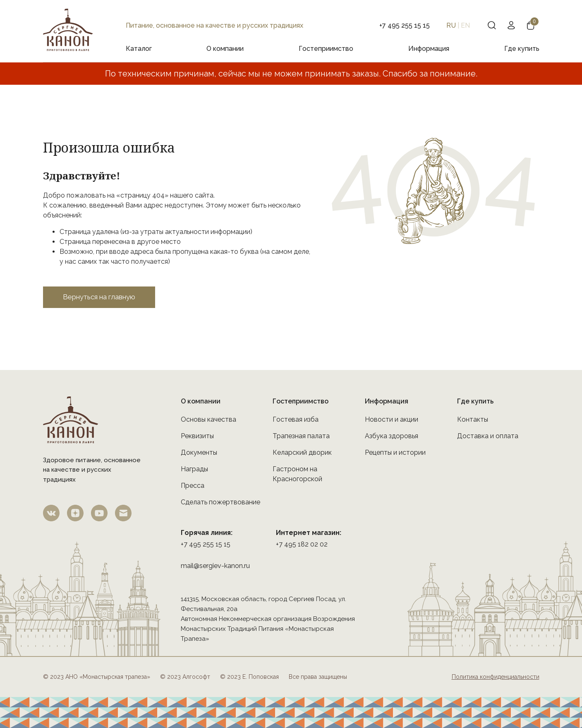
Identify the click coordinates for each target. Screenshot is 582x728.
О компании (225, 49)
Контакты (473, 419)
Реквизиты (197, 436)
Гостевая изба (296, 419)
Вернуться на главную (99, 297)
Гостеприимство (326, 49)
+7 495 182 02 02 (302, 544)
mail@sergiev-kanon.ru (215, 566)
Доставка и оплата (488, 436)
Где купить (522, 49)
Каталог (139, 49)
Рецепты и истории (395, 452)
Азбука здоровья (392, 436)
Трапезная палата (301, 436)
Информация (429, 49)
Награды (194, 469)
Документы (199, 452)
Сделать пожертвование (220, 502)
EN (465, 25)
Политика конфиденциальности (496, 677)
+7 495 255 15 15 (206, 544)
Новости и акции (392, 419)
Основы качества (208, 419)
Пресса (193, 486)
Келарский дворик (302, 452)
